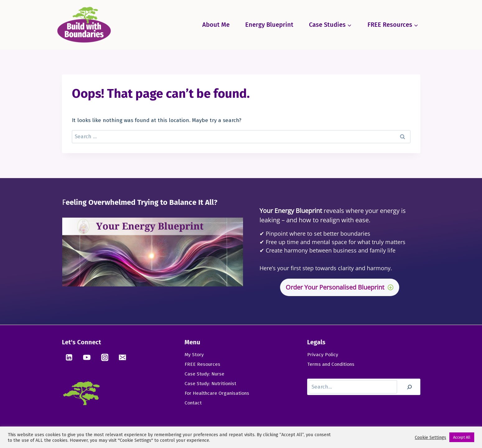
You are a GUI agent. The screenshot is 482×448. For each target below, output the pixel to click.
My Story (194, 354)
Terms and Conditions (332, 364)
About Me (216, 25)
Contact (193, 404)
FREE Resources (203, 364)
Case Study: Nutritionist (212, 384)
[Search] (409, 387)
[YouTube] (87, 357)
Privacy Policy (323, 354)
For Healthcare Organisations (218, 394)
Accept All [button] (462, 437)
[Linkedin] (69, 357)
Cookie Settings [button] (431, 437)
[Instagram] (105, 357)
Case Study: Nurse (205, 374)
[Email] (123, 357)
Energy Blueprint (269, 25)
